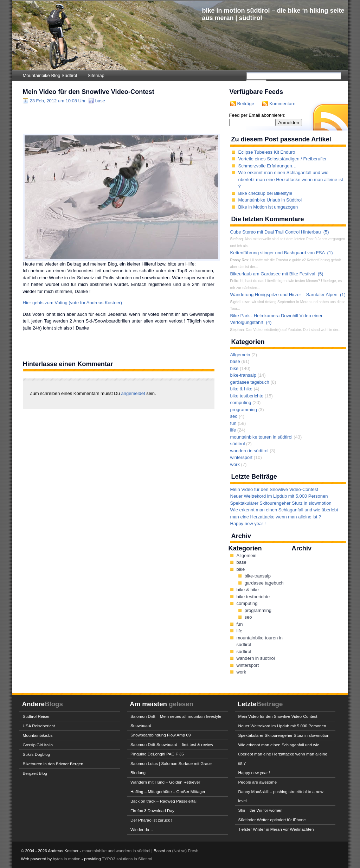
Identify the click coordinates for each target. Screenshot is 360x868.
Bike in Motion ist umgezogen (268, 207)
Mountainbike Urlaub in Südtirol (270, 200)
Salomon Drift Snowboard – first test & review (172, 744)
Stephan (237, 330)
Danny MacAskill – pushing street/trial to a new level (281, 796)
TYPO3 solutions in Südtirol (127, 859)
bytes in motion (67, 859)
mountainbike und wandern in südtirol (116, 851)
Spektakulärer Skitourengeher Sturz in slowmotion (281, 503)
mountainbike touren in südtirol (261, 437)
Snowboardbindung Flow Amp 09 (161, 735)
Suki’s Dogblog (37, 754)
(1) (330, 253)
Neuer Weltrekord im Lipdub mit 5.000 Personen (279, 496)
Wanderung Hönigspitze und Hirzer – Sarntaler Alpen (284, 295)
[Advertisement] (105, 119)
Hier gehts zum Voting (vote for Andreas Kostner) (73, 303)
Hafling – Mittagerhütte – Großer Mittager (168, 792)
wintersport (242, 457)
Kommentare (282, 104)
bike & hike (242, 389)
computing (241, 403)
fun (233, 423)
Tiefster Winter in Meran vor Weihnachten (276, 829)
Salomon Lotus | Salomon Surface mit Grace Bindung (171, 768)
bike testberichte (247, 396)
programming (244, 410)
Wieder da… (142, 829)
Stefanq (237, 239)
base (100, 101)
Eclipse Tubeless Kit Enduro (267, 152)
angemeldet (134, 393)
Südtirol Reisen (37, 716)
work (235, 464)
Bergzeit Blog (35, 773)
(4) (269, 322)
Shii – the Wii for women (261, 810)
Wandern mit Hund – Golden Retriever (165, 782)
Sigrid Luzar (240, 302)
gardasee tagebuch (250, 382)
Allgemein (240, 355)
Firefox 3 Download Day (152, 810)
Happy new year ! (248, 524)
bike (234, 368)
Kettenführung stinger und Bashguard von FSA (278, 253)
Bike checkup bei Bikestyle (265, 193)
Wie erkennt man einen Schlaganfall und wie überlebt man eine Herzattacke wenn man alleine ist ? (291, 179)
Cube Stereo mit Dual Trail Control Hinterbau (276, 232)
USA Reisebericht (39, 726)
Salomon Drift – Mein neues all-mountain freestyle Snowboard (176, 721)
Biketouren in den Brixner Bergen (53, 764)
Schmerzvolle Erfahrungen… (268, 166)
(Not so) (180, 851)
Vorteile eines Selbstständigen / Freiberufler (282, 159)
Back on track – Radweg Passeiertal (163, 801)
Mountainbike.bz (38, 735)
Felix (234, 281)
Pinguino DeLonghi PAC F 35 (157, 754)
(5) (326, 232)
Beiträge (246, 104)
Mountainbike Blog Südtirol (50, 75)
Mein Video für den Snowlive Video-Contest (89, 92)
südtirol (238, 444)
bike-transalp (243, 375)
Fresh (193, 851)
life (233, 430)
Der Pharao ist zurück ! (151, 820)
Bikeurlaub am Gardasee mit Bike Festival (273, 274)
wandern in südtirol (249, 451)
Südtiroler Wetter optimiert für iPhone (272, 820)
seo (234, 416)
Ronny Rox (239, 260)
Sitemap (96, 75)
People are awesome (258, 782)
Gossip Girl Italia (38, 745)
